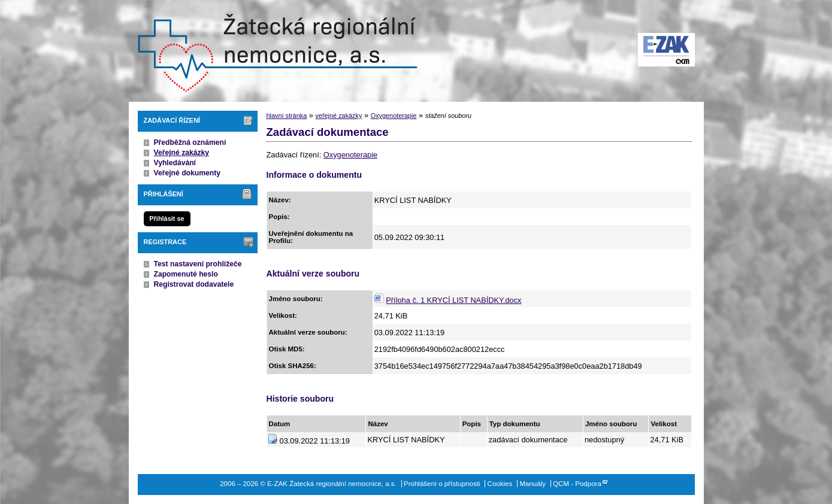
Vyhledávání (175, 163)
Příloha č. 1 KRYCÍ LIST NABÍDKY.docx (453, 300)
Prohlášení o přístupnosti (442, 484)
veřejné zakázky (338, 116)
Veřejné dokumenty (187, 173)
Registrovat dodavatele (194, 284)
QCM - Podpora (577, 484)
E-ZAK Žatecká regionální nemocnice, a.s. (276, 51)
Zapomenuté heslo (186, 274)
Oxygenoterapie (394, 116)
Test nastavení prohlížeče (198, 264)
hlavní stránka (287, 116)
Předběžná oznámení (190, 142)
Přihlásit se (167, 218)
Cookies (500, 484)
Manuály (533, 484)
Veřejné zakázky (182, 153)
